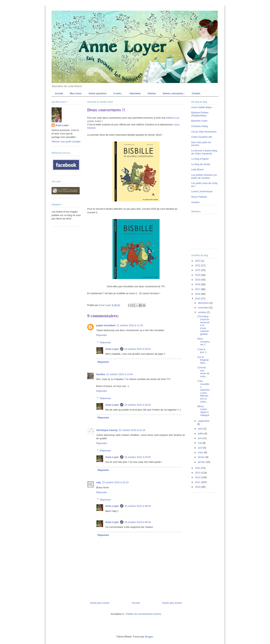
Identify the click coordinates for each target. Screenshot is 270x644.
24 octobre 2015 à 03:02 (138, 405)
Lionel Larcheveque (202, 191)
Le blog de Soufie (201, 164)
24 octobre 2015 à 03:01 (138, 349)
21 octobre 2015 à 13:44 (120, 374)
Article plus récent (100, 603)
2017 (198, 289)
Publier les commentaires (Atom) (144, 614)
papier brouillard (106, 325)
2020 (198, 275)
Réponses (105, 342)
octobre (202, 312)
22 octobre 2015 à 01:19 (132, 430)
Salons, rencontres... (174, 93)
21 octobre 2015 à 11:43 (130, 325)
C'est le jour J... (203, 351)
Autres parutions (97, 93)
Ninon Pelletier (199, 197)
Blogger (149, 637)
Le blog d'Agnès (200, 159)
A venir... (118, 93)
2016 (198, 294)
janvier (202, 462)
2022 (198, 265)
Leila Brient (197, 169)
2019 (198, 280)
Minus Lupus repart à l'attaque (203, 411)
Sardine (101, 374)
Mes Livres (76, 93)
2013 (198, 473)
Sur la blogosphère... (203, 360)
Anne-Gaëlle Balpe (201, 107)
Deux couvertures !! (203, 342)
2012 (198, 477)
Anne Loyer (112, 349)
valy (99, 482)
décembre (204, 303)
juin (200, 438)
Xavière (195, 202)
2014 (198, 468)
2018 (198, 284)
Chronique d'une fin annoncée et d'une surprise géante (203, 325)
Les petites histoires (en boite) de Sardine (204, 176)
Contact (196, 93)
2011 (198, 482)
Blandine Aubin (199, 121)
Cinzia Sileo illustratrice (204, 132)
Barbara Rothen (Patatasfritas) (200, 114)
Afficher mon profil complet (66, 142)
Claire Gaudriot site (202, 137)
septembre (204, 421)
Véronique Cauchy (107, 430)
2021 (198, 270)
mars (201, 452)
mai (200, 443)
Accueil (59, 93)
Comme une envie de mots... (203, 372)
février (202, 457)
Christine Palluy (200, 126)
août (201, 429)
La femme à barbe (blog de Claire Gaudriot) (204, 152)
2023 (198, 261)
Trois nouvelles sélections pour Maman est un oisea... (203, 391)
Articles (152, 93)
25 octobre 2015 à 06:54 (138, 506)
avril (201, 448)
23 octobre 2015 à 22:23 (115, 482)
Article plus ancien (172, 603)
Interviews (135, 93)
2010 (198, 487)
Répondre (102, 335)
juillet (201, 433)
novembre (204, 308)
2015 (198, 299)
